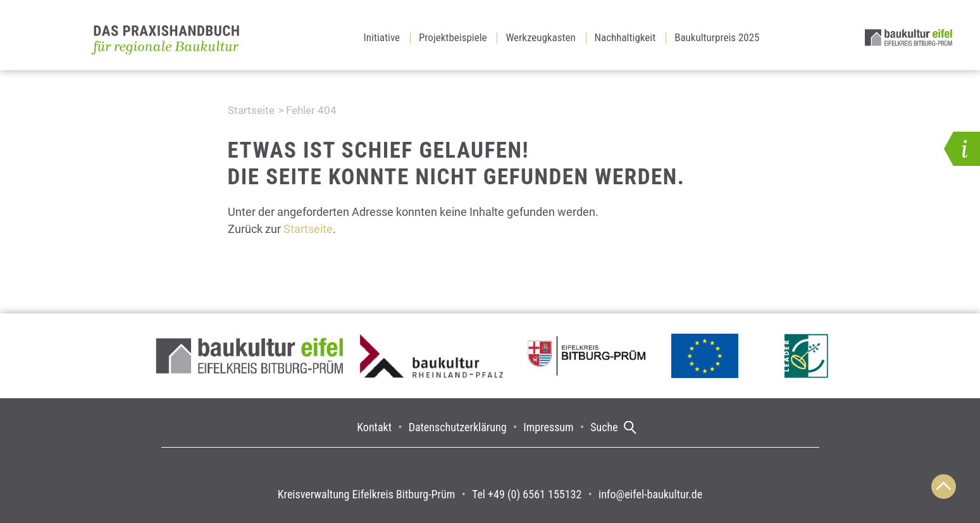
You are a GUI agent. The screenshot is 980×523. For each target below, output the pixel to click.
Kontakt (374, 427)
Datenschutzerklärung (458, 427)
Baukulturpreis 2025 (717, 37)
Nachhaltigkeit (625, 37)
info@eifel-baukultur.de (650, 494)
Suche (604, 427)
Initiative (382, 37)
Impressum (548, 427)
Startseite (251, 110)
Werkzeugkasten (540, 37)
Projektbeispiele (453, 37)
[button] (962, 149)
